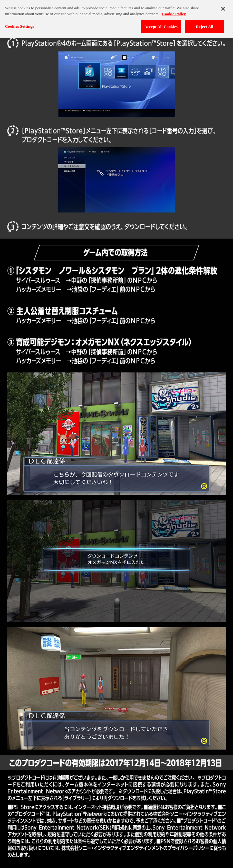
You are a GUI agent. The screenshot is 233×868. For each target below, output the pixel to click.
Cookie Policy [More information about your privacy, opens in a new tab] (174, 12)
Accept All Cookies (161, 25)
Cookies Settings (19, 24)
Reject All (205, 25)
